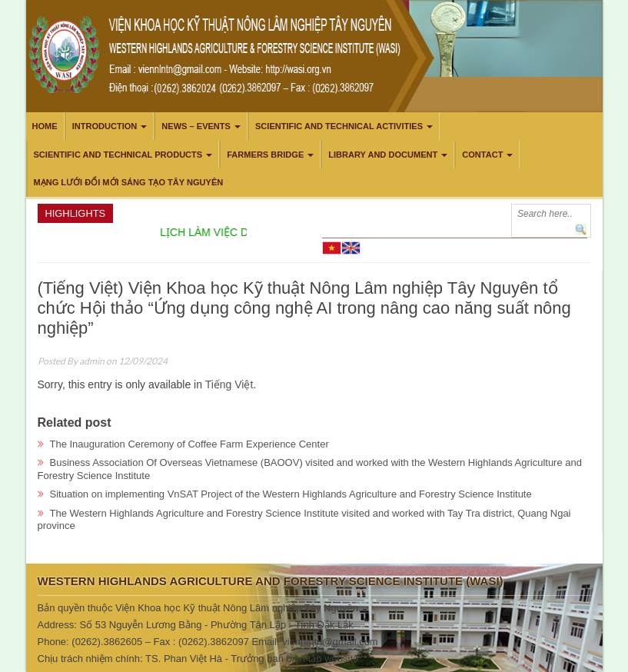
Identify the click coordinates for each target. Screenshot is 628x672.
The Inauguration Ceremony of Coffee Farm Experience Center (189, 444)
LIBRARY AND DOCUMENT (383, 155)
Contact (482, 155)
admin (92, 361)
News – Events (196, 126)
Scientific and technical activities (339, 126)
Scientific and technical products (118, 155)
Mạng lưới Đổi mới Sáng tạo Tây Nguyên (129, 182)
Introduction (105, 126)
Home (45, 126)
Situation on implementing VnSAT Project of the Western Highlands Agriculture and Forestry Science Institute (291, 494)
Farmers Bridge (265, 155)
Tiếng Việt (229, 384)
